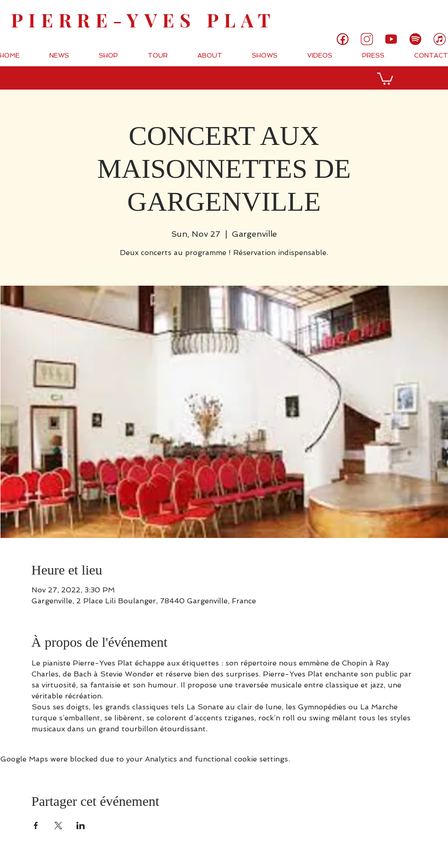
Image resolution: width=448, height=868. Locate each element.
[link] (410, 15)
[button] (385, 78)
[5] (391, 39)
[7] (440, 39)
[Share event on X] (58, 825)
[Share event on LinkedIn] (81, 825)
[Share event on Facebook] (36, 825)
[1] (343, 39)
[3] (367, 39)
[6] (415, 39)
